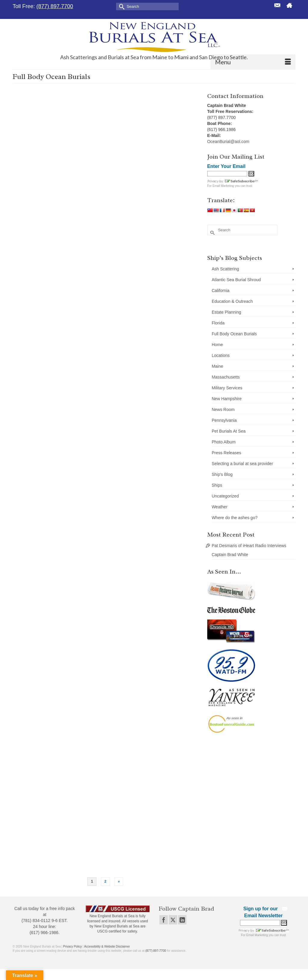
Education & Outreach (232, 301)
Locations (221, 355)
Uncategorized (225, 496)
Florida (218, 323)
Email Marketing (223, 186)
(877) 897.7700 (55, 6)
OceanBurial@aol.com (228, 142)
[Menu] (253, 62)
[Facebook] (164, 920)
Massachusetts (226, 377)
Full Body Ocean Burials (234, 334)
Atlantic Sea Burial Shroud (236, 280)
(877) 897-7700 (156, 951)
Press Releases (226, 453)
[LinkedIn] (182, 920)
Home (217, 345)
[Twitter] (173, 920)
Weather (220, 507)
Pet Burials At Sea (229, 431)
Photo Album (224, 442)
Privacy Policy (72, 947)
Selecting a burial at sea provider (242, 464)
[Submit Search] (121, 6)
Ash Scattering (225, 269)
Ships (217, 485)
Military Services (227, 388)
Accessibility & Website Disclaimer (107, 947)
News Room (223, 409)
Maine (217, 366)
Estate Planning (226, 312)
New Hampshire (227, 399)
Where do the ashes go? (235, 518)
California (221, 291)
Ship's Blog (222, 474)
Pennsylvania (224, 420)
